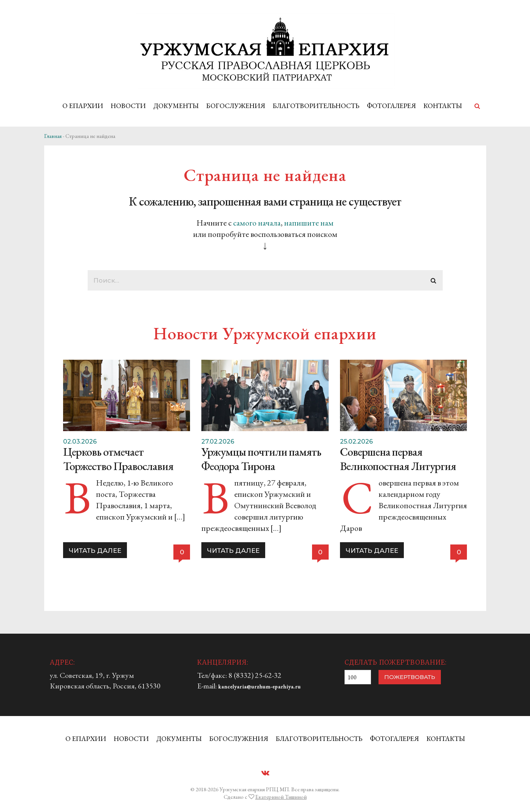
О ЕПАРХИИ (83, 106)
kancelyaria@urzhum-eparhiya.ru (260, 687)
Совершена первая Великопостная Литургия (398, 459)
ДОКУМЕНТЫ (176, 106)
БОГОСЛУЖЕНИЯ (236, 106)
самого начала (257, 223)
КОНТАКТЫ (443, 106)
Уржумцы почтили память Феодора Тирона (261, 459)
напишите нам (309, 223)
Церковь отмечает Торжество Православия (118, 459)
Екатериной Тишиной (281, 797)
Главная (53, 136)
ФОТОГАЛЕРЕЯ (391, 106)
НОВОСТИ (128, 106)
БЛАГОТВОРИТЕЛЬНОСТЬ (316, 106)
